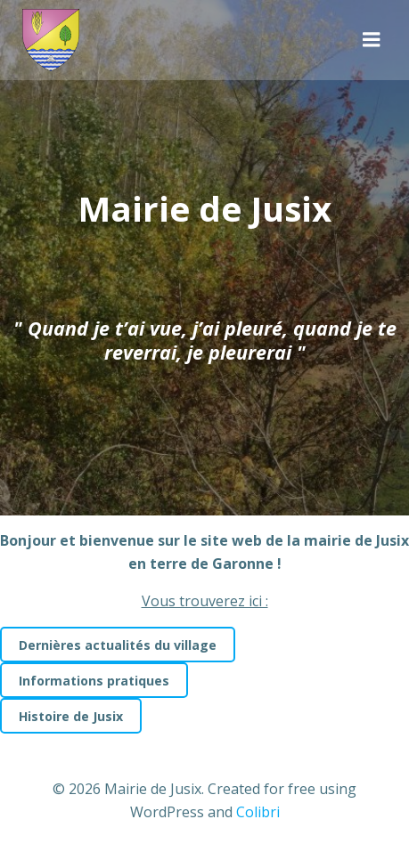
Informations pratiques (94, 681)
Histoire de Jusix (71, 716)
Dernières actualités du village (118, 645)
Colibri (258, 812)
